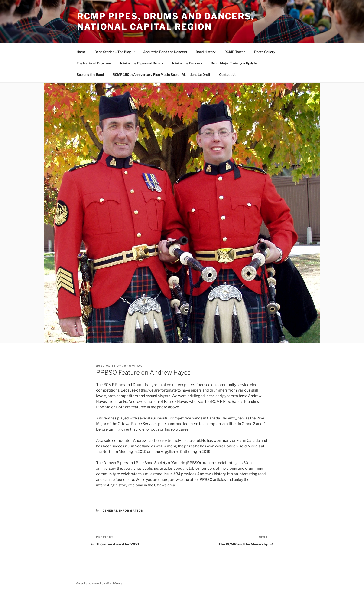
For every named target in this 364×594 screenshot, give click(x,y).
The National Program (94, 63)
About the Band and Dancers (165, 52)
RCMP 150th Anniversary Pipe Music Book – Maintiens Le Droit (161, 74)
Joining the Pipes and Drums (141, 63)
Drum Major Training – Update (234, 63)
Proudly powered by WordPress (99, 583)
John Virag (133, 366)
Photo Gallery (265, 52)
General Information (123, 511)
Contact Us (228, 74)
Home (81, 52)
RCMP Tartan (235, 52)
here (130, 480)
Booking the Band (90, 74)
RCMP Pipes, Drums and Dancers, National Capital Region (166, 21)
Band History (206, 52)
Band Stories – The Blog (115, 52)
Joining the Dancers (187, 63)
